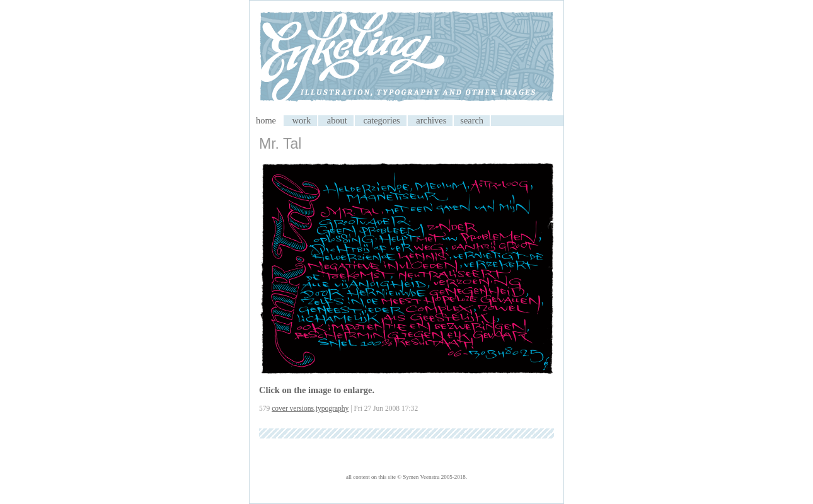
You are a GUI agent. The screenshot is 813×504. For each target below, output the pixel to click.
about (337, 120)
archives (431, 120)
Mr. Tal (280, 144)
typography (332, 408)
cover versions (293, 408)
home (266, 120)
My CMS (407, 58)
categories (381, 120)
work (302, 120)
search (472, 120)
